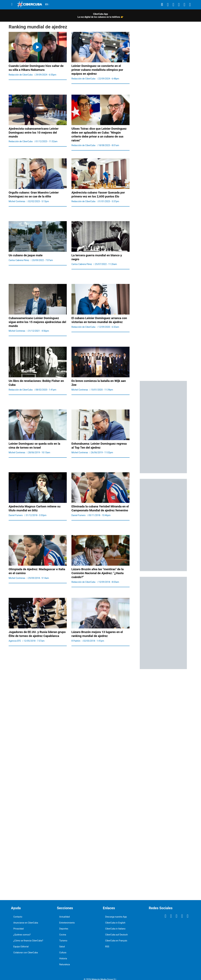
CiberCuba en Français (116, 941)
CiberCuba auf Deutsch (116, 935)
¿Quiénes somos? (22, 935)
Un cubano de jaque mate (26, 255)
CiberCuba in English (115, 923)
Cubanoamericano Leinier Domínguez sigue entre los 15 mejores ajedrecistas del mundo (37, 322)
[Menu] (12, 4)
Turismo (63, 941)
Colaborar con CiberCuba (26, 953)
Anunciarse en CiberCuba (26, 923)
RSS (107, 947)
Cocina (63, 935)
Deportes (64, 929)
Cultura (63, 953)
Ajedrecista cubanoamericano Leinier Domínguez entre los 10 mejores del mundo (34, 133)
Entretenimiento (67, 923)
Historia (63, 958)
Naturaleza (65, 964)
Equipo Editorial (21, 947)
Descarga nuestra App (116, 917)
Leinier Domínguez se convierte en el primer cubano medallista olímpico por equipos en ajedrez (97, 70)
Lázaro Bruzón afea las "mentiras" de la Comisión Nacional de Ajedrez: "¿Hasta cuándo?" (98, 573)
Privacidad (18, 929)
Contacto (18, 917)
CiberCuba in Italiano (115, 929)
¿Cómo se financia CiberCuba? (28, 941)
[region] (163, 84)
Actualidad (65, 917)
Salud (62, 947)
